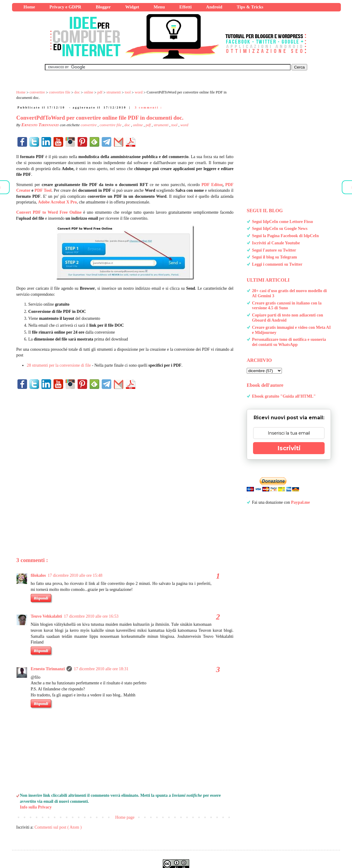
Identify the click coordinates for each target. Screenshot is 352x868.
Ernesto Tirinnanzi (48, 669)
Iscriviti (289, 448)
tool (175, 125)
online (138, 125)
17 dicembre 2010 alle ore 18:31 (101, 669)
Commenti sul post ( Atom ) (58, 827)
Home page (125, 817)
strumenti (162, 125)
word (184, 125)
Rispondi (41, 651)
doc (128, 125)
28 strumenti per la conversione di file (59, 365)
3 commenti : (149, 107)
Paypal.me (300, 502)
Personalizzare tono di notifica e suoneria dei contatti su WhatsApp (289, 342)
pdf (149, 125)
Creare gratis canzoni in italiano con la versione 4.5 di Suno (287, 306)
